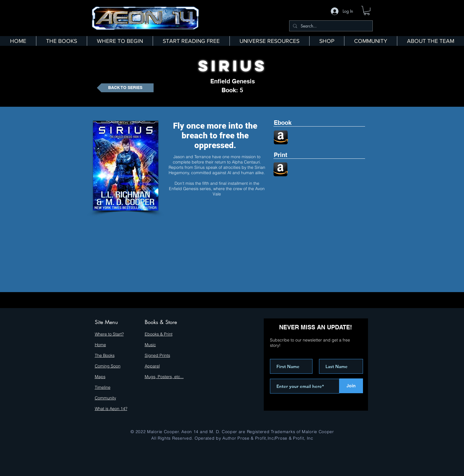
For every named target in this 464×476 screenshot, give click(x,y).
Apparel (152, 366)
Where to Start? (109, 334)
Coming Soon (108, 366)
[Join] (351, 386)
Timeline (103, 387)
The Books (105, 355)
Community (105, 398)
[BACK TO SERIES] (125, 88)
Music (150, 345)
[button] (367, 10)
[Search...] (330, 26)
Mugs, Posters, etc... (164, 377)
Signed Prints (157, 355)
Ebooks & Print (159, 334)
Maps (100, 377)
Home (100, 345)
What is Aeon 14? (111, 409)
